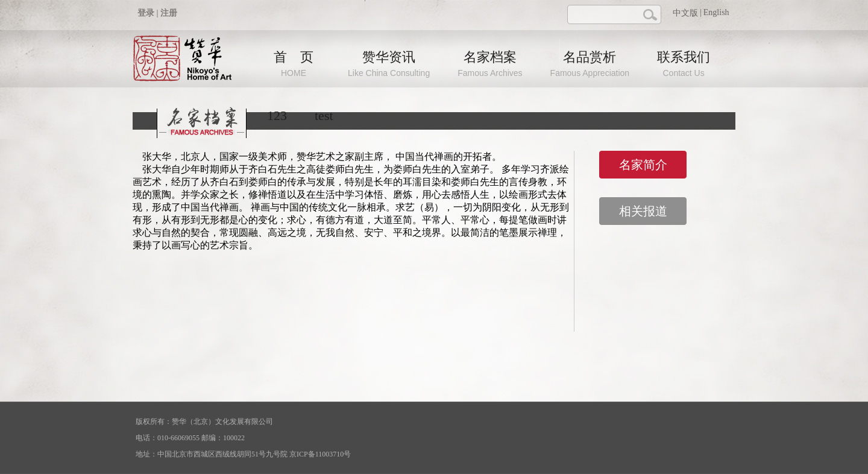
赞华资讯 (389, 64)
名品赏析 (590, 64)
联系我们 (684, 64)
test (324, 115)
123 (277, 115)
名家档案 (490, 64)
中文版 (685, 13)
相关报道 (643, 211)
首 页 (294, 64)
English (716, 12)
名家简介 (643, 165)
